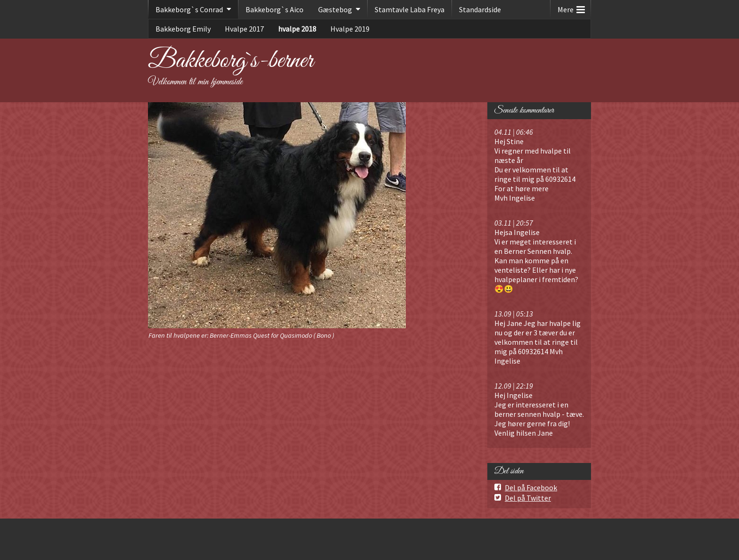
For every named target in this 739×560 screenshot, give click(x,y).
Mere (571, 7)
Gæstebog (335, 9)
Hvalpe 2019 (350, 29)
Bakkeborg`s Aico (275, 9)
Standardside (480, 9)
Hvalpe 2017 (244, 29)
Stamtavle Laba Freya (410, 9)
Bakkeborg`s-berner (231, 61)
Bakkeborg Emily (183, 29)
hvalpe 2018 (297, 29)
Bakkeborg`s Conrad (189, 9)
